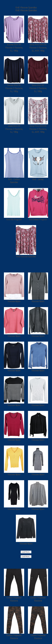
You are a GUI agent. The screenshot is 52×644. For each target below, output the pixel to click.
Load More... (26, 552)
